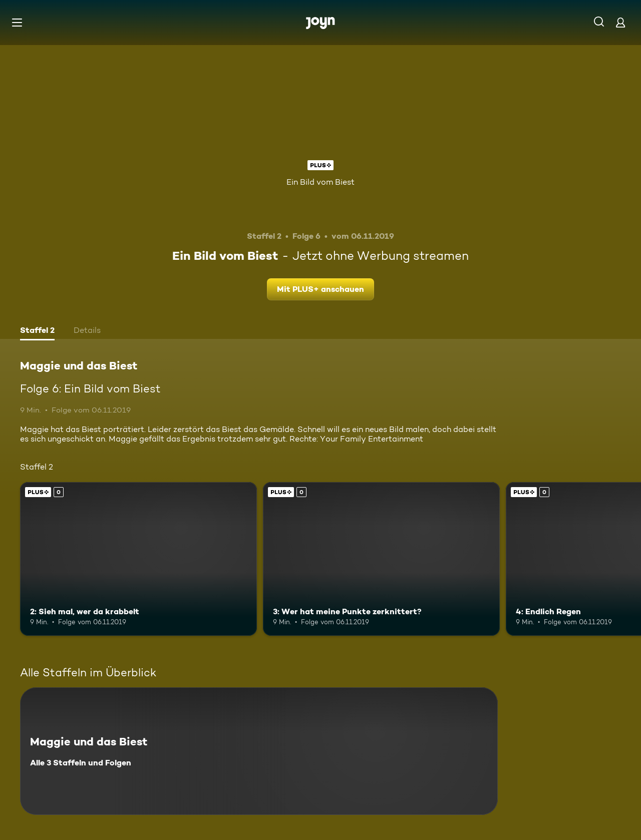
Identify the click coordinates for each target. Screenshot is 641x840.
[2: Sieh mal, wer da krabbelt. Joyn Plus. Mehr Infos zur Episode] (138, 559)
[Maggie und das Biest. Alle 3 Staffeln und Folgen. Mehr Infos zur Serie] (259, 751)
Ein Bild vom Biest (320, 182)
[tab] (37, 331)
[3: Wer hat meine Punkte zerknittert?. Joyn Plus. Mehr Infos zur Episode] (381, 559)
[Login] (620, 22)
